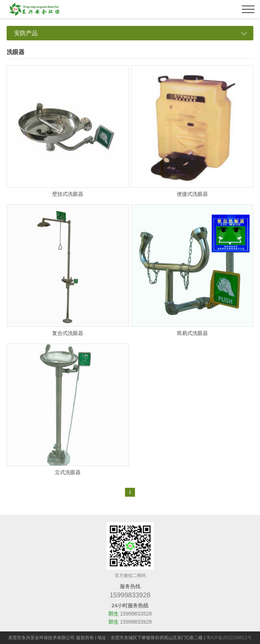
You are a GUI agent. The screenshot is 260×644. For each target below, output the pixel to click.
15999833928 (130, 595)
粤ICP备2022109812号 (229, 638)
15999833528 (136, 614)
